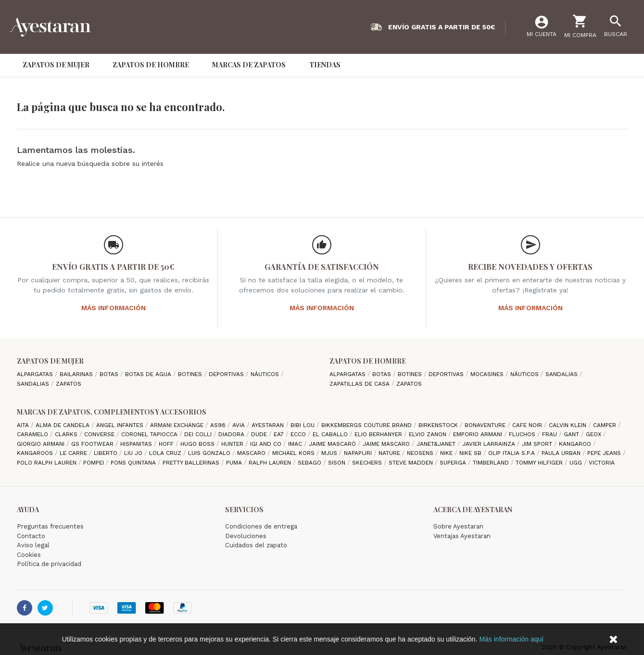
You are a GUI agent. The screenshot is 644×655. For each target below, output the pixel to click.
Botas (110, 374)
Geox (594, 434)
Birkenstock (439, 425)
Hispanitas (137, 444)
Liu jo (134, 453)
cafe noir (528, 425)
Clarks (67, 434)
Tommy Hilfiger (540, 463)
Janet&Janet (437, 444)
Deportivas (227, 374)
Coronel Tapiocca (150, 434)
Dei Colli (199, 434)
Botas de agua (149, 374)
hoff (167, 444)
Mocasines (488, 374)
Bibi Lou (303, 425)
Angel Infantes (121, 425)
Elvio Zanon (429, 434)
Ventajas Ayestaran (462, 536)
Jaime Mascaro (387, 444)
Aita (24, 425)
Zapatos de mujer (50, 361)
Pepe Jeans (605, 453)
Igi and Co (267, 444)
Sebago (310, 463)
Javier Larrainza (490, 444)
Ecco (299, 434)
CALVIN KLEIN (568, 425)
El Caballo (331, 434)
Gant (572, 434)
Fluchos (523, 434)
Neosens (421, 453)
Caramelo (33, 434)
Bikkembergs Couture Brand (367, 425)
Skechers (368, 463)
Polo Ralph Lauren (48, 463)
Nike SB (471, 453)
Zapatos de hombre (368, 361)
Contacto (31, 536)
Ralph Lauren (271, 463)
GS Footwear (93, 444)
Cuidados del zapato (256, 545)
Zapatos (69, 384)
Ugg (577, 463)
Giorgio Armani (42, 444)
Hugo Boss (198, 444)
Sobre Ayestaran (458, 526)
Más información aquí (511, 639)
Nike (447, 453)
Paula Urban (562, 453)
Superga (454, 463)
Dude (260, 434)
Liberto (107, 453)
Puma (235, 463)
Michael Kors (294, 453)
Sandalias (34, 384)
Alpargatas (36, 374)
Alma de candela (63, 425)
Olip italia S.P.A (512, 453)
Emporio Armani (479, 434)
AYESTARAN (269, 425)
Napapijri (359, 453)
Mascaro (252, 453)
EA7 (280, 434)
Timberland (492, 463)
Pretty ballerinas (192, 463)
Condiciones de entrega (261, 526)
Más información (114, 308)
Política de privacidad (49, 564)
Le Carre (74, 453)
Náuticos (266, 374)
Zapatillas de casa (360, 384)
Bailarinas (77, 374)
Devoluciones (246, 536)
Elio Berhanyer (379, 434)
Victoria (602, 463)
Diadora (232, 434)
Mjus (330, 453)
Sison (338, 463)
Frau (550, 434)
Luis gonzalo (210, 453)
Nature (390, 453)
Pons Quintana (134, 463)
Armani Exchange (178, 425)
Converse (100, 434)
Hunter (233, 444)
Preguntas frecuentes (50, 526)
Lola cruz (166, 453)
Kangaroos (36, 453)
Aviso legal (33, 545)
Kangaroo (576, 444)
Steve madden (412, 463)
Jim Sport (538, 444)
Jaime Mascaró (333, 444)
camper (606, 425)
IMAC (296, 444)
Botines (191, 374)
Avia (240, 425)
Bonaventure (486, 425)
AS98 (219, 425)
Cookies (29, 555)
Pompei (95, 463)
